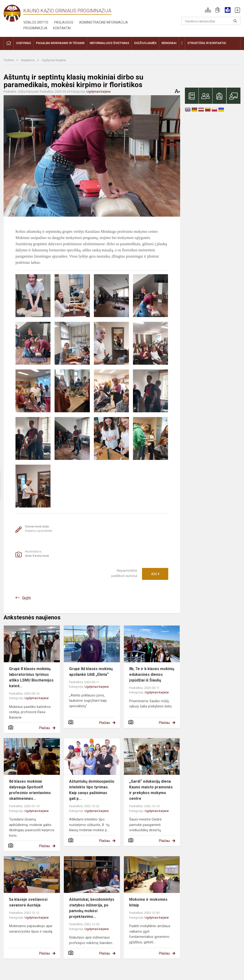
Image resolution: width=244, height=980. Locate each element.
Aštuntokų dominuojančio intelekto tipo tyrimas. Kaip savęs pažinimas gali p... (92, 790)
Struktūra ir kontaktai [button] (207, 43)
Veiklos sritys (36, 22)
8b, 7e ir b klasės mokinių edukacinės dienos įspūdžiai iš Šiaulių (152, 674)
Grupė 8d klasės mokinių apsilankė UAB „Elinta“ (91, 672)
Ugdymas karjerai (54, 60)
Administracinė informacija (104, 22)
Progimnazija (35, 28)
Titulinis (9, 60)
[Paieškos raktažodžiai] (211, 21)
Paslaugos (64, 22)
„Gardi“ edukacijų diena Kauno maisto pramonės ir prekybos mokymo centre (151, 790)
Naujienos (28, 60)
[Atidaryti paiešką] (235, 21)
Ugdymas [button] (23, 43)
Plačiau (45, 728)
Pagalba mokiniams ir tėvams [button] (60, 43)
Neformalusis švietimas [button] (109, 43)
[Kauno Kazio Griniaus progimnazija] (13, 13)
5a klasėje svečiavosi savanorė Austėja (28, 902)
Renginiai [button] (169, 43)
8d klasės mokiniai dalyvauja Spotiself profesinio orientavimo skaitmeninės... (30, 790)
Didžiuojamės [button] (145, 43)
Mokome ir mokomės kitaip (148, 902)
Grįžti (26, 598)
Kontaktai (62, 28)
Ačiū (155, 574)
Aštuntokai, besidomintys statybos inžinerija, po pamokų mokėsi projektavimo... (92, 908)
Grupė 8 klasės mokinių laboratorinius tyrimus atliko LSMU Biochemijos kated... (31, 677)
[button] (208, 10)
